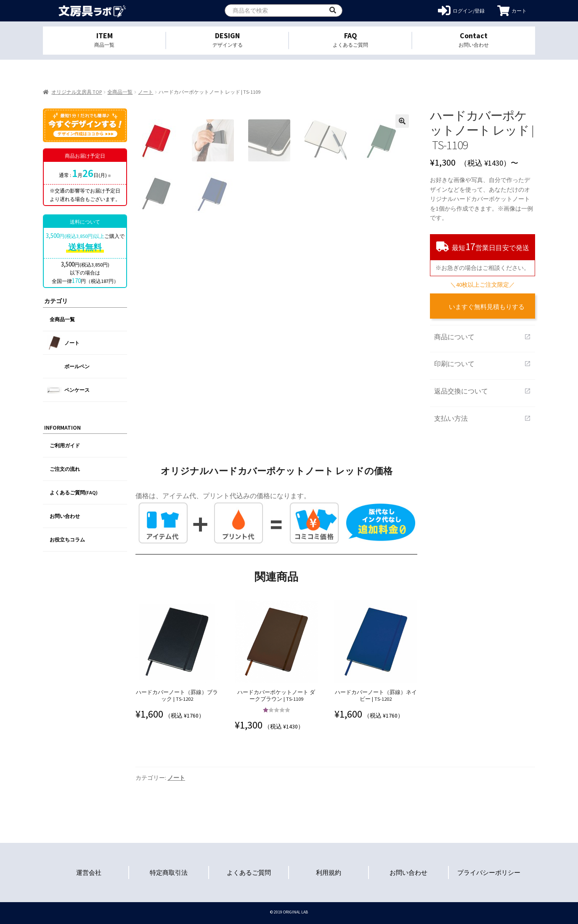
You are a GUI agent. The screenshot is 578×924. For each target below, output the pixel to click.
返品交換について (483, 391)
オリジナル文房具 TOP (77, 92)
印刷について (483, 364)
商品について (483, 337)
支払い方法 (483, 418)
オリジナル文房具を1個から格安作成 (92, 11)
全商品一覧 (120, 92)
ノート (146, 92)
